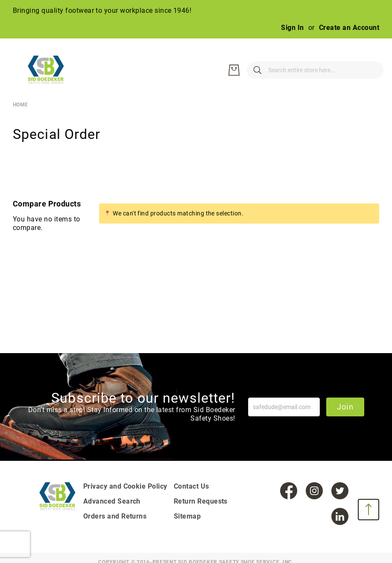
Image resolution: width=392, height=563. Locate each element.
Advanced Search (112, 501)
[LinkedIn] (340, 516)
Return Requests (201, 501)
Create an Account (349, 28)
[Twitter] (340, 491)
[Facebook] (289, 491)
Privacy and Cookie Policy (125, 486)
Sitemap (187, 516)
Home (20, 105)
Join (345, 407)
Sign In (292, 28)
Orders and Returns (115, 516)
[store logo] (51, 70)
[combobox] (277, 70)
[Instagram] (314, 491)
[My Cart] (371, 70)
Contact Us (192, 486)
